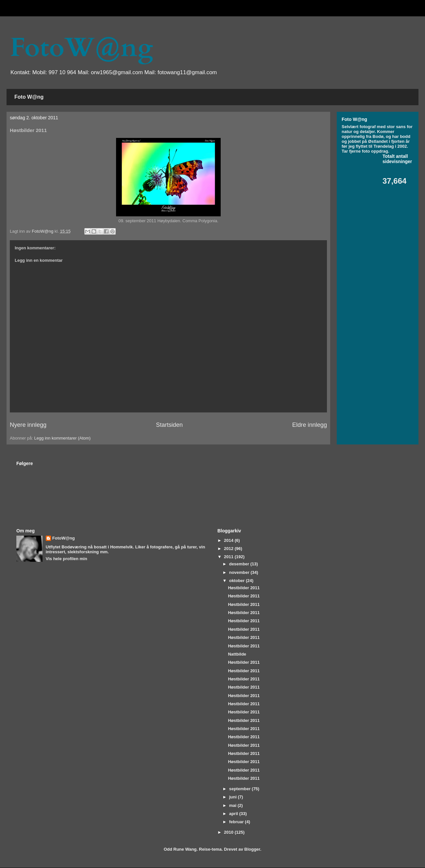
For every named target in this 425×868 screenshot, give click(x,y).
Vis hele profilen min (67, 559)
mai (233, 805)
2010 (229, 832)
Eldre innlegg (310, 425)
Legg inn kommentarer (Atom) (62, 438)
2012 (229, 549)
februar (237, 822)
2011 (229, 557)
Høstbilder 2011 (244, 588)
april (234, 814)
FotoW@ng (81, 48)
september (240, 789)
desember (240, 564)
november (240, 572)
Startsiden (169, 425)
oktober (238, 581)
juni (234, 797)
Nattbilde (237, 654)
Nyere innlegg (28, 425)
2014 (229, 540)
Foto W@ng (29, 97)
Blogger (252, 849)
